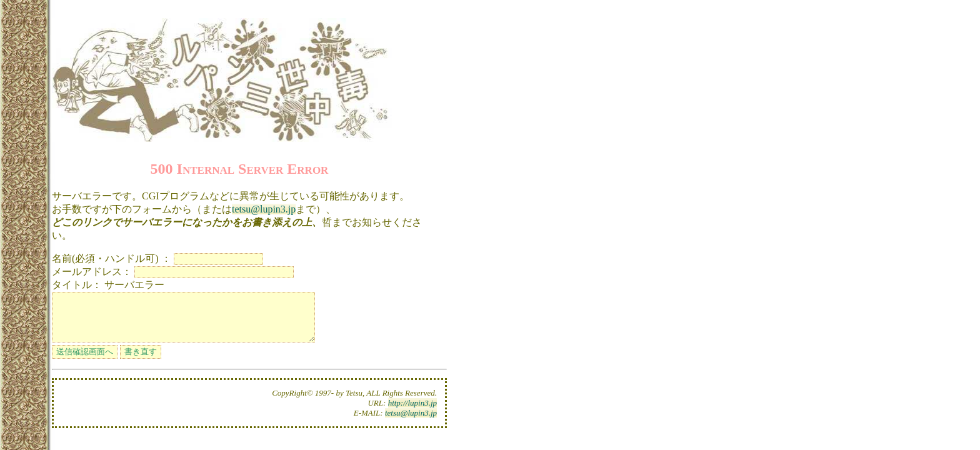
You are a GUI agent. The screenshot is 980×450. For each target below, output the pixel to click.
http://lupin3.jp (412, 412)
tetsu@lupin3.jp (264, 209)
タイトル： (77, 285)
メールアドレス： (92, 272)
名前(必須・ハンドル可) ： (112, 258)
